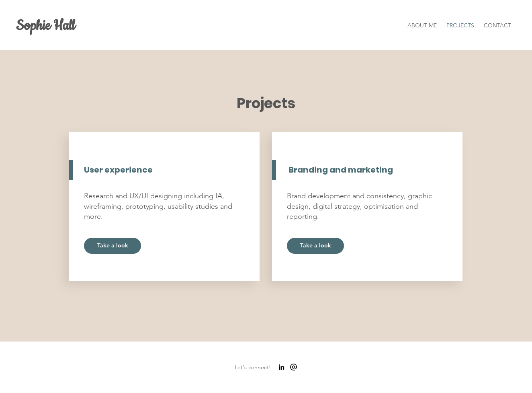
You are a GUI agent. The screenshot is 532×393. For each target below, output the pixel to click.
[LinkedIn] (281, 367)
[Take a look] (113, 246)
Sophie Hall (45, 26)
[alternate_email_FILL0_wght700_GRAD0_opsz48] (294, 367)
